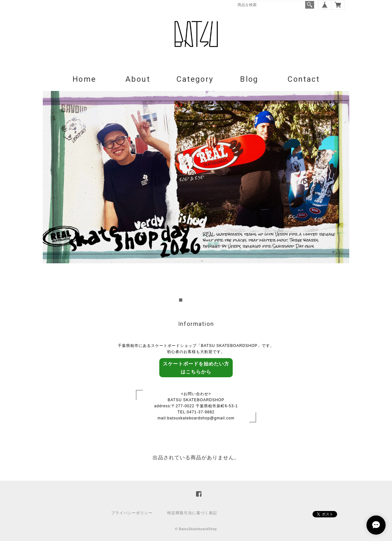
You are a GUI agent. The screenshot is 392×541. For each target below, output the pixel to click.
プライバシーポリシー (132, 513)
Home (84, 79)
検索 (310, 5)
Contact (304, 79)
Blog (249, 79)
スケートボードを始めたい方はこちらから (196, 368)
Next (341, 197)
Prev (51, 197)
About (138, 79)
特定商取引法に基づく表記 (192, 513)
